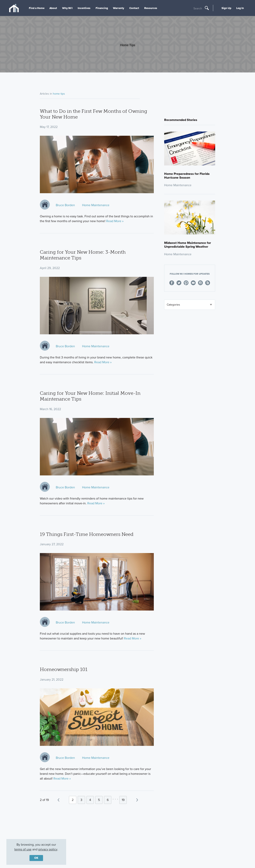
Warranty (119, 8)
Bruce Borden (65, 205)
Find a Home (37, 8)
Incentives (84, 8)
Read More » (115, 221)
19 (123, 800)
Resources (151, 8)
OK (36, 858)
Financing (102, 8)
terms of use (23, 849)
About (53, 8)
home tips (59, 94)
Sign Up (226, 8)
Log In (240, 8)
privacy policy (48, 849)
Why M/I (67, 8)
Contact (134, 8)
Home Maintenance (96, 205)
